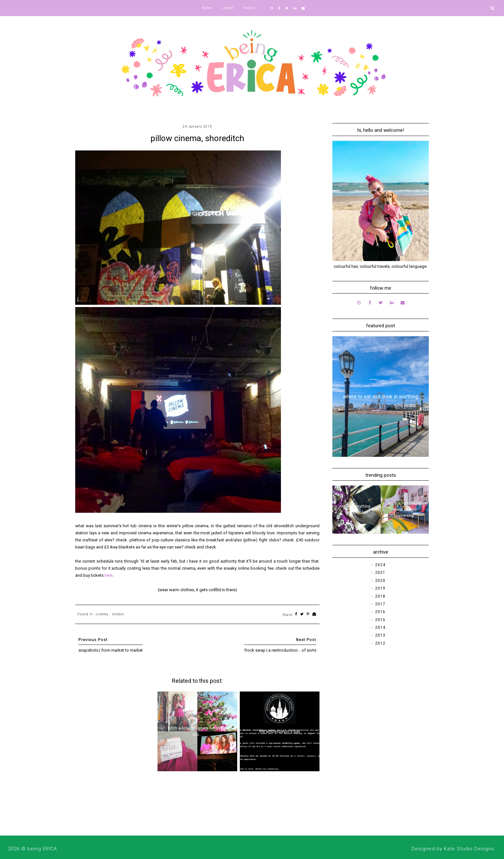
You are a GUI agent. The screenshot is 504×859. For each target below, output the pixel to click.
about (229, 8)
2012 (380, 643)
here (108, 575)
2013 (380, 635)
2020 (380, 581)
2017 (380, 604)
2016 (380, 612)
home (207, 8)
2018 (380, 596)
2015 (380, 620)
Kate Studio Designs (469, 849)
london (118, 614)
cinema (102, 614)
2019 (380, 588)
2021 (380, 573)
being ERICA (42, 849)
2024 (380, 565)
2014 (380, 628)
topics (250, 8)
